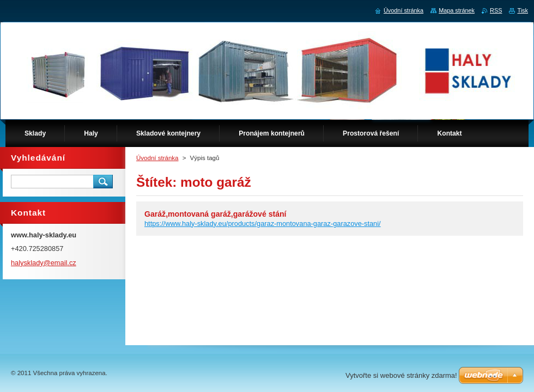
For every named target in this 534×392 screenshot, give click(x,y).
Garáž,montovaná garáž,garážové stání (216, 214)
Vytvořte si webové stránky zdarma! (401, 375)
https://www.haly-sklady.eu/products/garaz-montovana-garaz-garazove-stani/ (263, 223)
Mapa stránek (457, 10)
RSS (496, 10)
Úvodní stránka (157, 158)
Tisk (523, 10)
